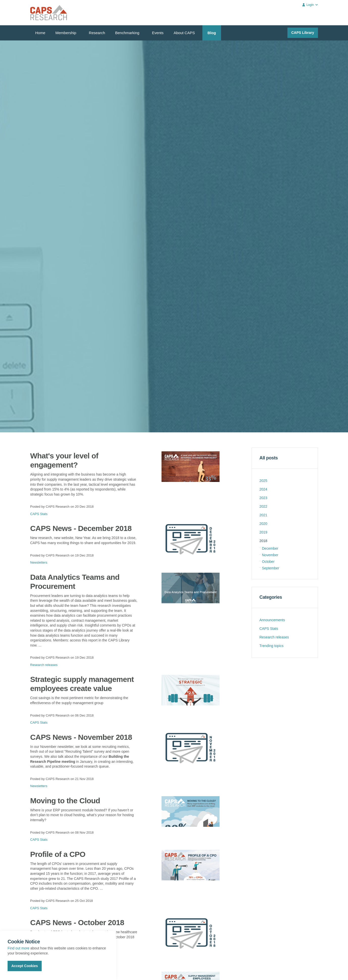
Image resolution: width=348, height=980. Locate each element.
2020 (263, 524)
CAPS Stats (39, 514)
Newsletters (39, 562)
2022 (263, 506)
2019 (263, 532)
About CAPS (184, 33)
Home (40, 33)
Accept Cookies (25, 966)
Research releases (44, 665)
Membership (66, 33)
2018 (263, 541)
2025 (263, 481)
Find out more (18, 948)
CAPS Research (49, 13)
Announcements (272, 620)
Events (158, 33)
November (270, 555)
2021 (263, 515)
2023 (263, 498)
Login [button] (310, 5)
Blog (212, 33)
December (270, 548)
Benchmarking (127, 33)
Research (97, 33)
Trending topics (271, 646)
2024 (263, 489)
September (271, 568)
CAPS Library (303, 33)
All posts (269, 458)
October (268, 562)
